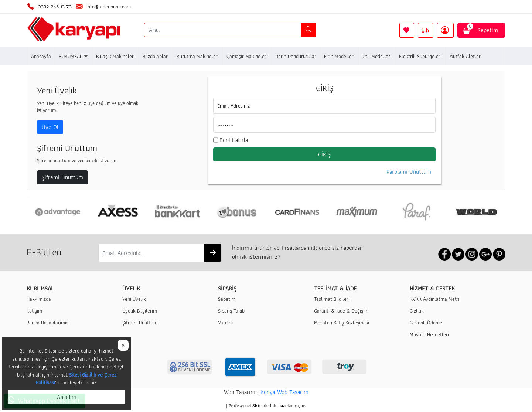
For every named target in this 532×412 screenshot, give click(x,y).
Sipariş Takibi (232, 311)
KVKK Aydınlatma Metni (435, 299)
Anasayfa (41, 56)
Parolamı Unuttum (409, 172)
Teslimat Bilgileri (332, 299)
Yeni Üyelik (134, 299)
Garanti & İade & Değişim (341, 311)
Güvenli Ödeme (426, 322)
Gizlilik (417, 311)
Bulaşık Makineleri (115, 56)
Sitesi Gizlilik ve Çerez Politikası (76, 379)
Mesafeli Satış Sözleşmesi (342, 322)
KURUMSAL (74, 56)
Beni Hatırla (234, 140)
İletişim (34, 311)
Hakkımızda (39, 299)
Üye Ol (50, 127)
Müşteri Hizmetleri (429, 334)
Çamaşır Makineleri (247, 56)
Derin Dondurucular (296, 56)
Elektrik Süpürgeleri (420, 56)
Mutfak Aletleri (465, 56)
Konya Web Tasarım (284, 392)
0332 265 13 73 (55, 7)
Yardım (225, 322)
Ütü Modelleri (377, 56)
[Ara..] (223, 30)
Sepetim (481, 29)
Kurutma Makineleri (198, 56)
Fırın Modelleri (339, 56)
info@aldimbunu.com (109, 7)
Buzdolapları (156, 56)
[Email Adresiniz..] (151, 253)
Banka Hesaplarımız (47, 322)
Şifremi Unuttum (62, 177)
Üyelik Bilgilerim (140, 311)
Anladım (67, 397)
